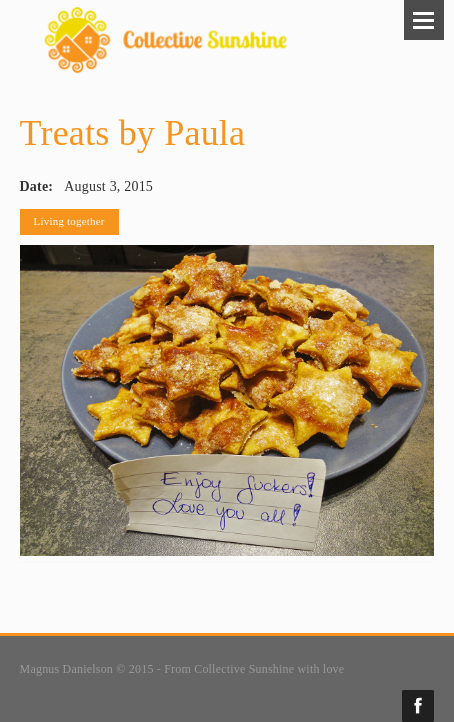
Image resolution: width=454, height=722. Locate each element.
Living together (69, 221)
